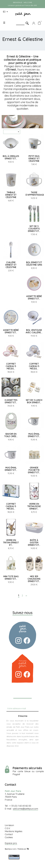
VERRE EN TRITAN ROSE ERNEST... (34, 506)
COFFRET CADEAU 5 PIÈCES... (11, 366)
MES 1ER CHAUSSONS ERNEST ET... (34, 579)
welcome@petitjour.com (25, 809)
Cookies (9, 837)
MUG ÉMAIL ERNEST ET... (34, 435)
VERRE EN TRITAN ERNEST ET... (11, 543)
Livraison (9, 825)
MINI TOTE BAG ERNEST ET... (11, 578)
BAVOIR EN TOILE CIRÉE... (11, 435)
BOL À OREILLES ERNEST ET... (11, 157)
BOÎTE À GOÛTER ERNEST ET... (34, 543)
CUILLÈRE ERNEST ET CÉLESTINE (11, 265)
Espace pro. (11, 843)
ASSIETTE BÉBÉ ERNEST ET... (34, 297)
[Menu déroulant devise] (6, 12)
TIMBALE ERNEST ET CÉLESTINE (11, 195)
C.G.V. (8, 828)
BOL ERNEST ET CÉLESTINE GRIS (34, 264)
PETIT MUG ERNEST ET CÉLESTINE (34, 159)
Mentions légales (14, 831)
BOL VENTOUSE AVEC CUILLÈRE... (34, 331)
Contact (9, 834)
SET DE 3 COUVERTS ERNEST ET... (34, 229)
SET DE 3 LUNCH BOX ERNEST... (34, 401)
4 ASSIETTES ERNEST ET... (11, 401)
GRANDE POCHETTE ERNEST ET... (34, 470)
